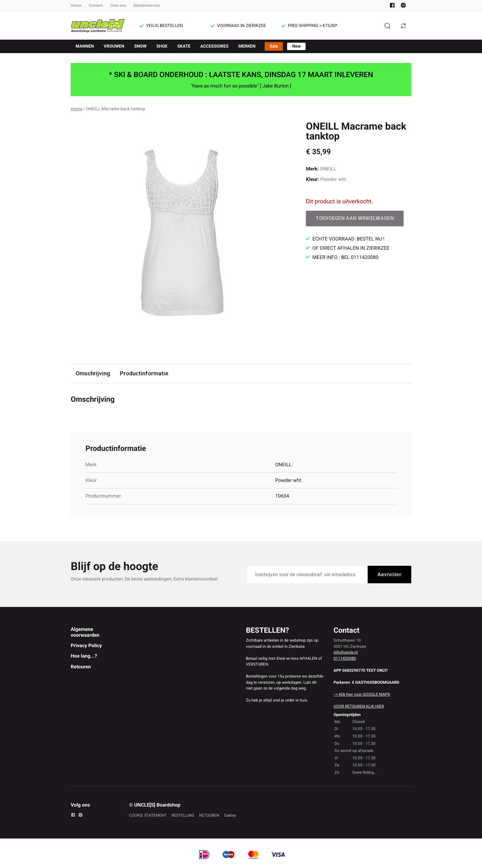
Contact (96, 6)
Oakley (230, 816)
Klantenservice (147, 6)
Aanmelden (389, 575)
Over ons (118, 6)
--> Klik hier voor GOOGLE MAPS (362, 695)
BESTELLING (183, 816)
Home (76, 6)
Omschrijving (93, 373)
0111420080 (345, 659)
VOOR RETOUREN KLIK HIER (359, 707)
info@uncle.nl (346, 653)
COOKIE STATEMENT (148, 816)
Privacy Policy (86, 645)
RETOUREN (209, 816)
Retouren (81, 667)
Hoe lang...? (84, 656)
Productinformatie (144, 373)
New (296, 46)
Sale (274, 46)
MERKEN (247, 46)
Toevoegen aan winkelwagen (355, 218)
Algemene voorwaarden (85, 632)
